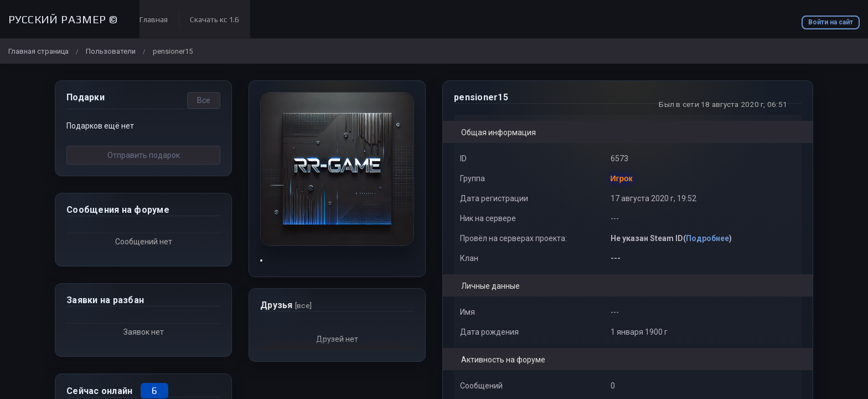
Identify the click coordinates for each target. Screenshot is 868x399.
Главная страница (38, 51)
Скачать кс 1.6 (215, 19)
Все (204, 100)
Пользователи (111, 51)
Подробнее (707, 238)
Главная (154, 19)
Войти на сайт (831, 22)
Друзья (286, 305)
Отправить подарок (144, 155)
